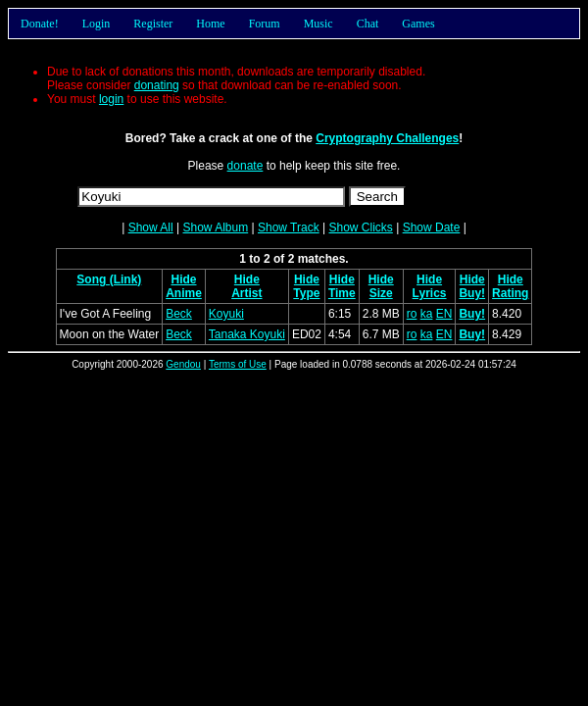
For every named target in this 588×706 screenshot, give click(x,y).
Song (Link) (109, 279)
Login (97, 24)
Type (306, 293)
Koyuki (226, 314)
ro (412, 314)
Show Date (432, 227)
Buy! (472, 293)
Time (342, 293)
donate (245, 166)
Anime (184, 293)
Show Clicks (360, 227)
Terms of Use (238, 364)
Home (210, 24)
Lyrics (430, 293)
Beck (179, 314)
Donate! (40, 24)
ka (427, 314)
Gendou (183, 364)
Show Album (215, 227)
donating (157, 85)
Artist (246, 293)
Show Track (289, 227)
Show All (151, 227)
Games (418, 24)
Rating (510, 293)
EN (444, 314)
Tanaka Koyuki (247, 334)
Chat (368, 24)
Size (381, 293)
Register (153, 24)
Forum (265, 24)
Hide (183, 279)
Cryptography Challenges (387, 138)
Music (318, 24)
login (111, 99)
